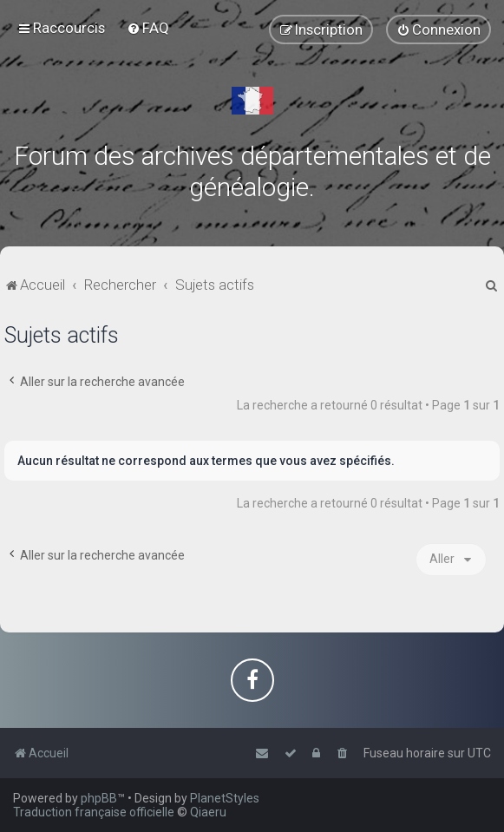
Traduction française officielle (94, 812)
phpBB (99, 798)
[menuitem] (148, 28)
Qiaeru (208, 812)
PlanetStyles (225, 798)
